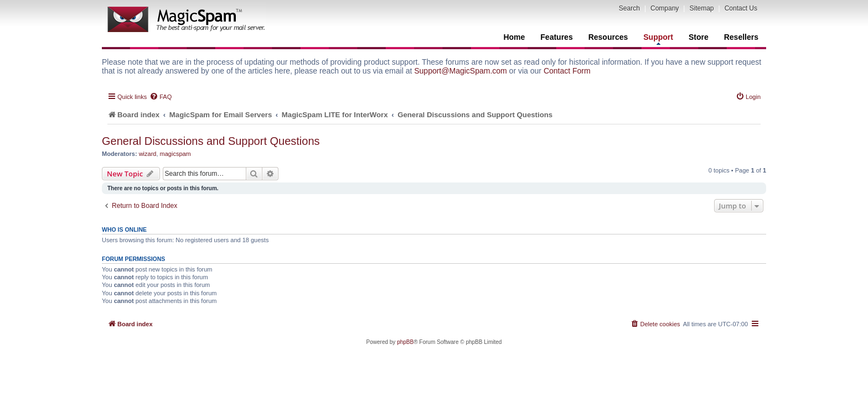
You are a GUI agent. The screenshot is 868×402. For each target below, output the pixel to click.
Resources (608, 37)
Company (665, 8)
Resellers (741, 37)
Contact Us (741, 8)
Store (699, 37)
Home (514, 37)
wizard (148, 154)
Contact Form (567, 71)
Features (556, 37)
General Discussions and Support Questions (211, 141)
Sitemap (701, 8)
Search (629, 8)
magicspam (175, 154)
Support (658, 39)
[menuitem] (161, 97)
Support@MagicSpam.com (461, 71)
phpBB (405, 342)
